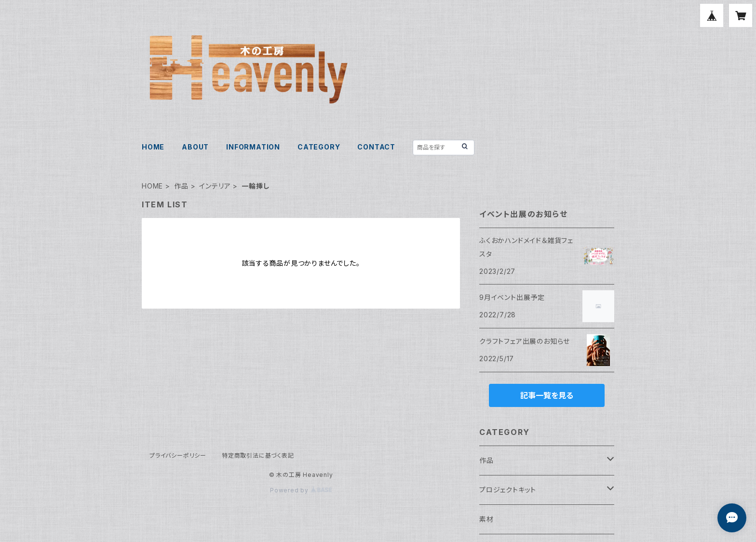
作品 (181, 186)
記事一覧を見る (547, 395)
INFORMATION (253, 147)
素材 (486, 519)
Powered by (301, 490)
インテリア (215, 186)
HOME (153, 147)
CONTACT (376, 147)
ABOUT (195, 147)
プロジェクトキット (508, 490)
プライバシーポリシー (178, 455)
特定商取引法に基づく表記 (258, 455)
